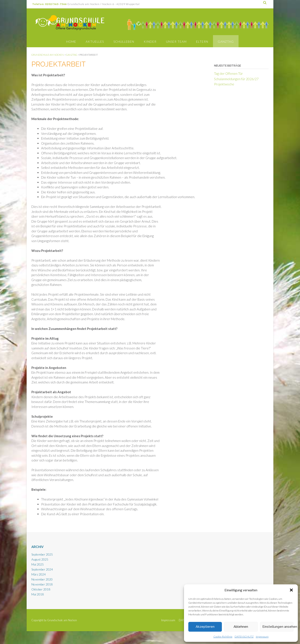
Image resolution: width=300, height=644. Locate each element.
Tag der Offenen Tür (228, 73)
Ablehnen (241, 627)
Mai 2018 (38, 594)
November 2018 (42, 584)
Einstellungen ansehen (278, 627)
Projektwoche (224, 84)
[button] (291, 590)
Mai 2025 (38, 564)
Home (71, 42)
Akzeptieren (205, 627)
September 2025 (42, 554)
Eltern (202, 42)
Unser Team (176, 42)
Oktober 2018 (41, 589)
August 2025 (40, 559)
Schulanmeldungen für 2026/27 (236, 79)
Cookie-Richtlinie (223, 637)
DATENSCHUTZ (244, 637)
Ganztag (226, 42)
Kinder (150, 42)
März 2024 (39, 574)
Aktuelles (95, 42)
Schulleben (124, 42)
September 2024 (42, 569)
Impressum (262, 637)
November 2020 (42, 579)
